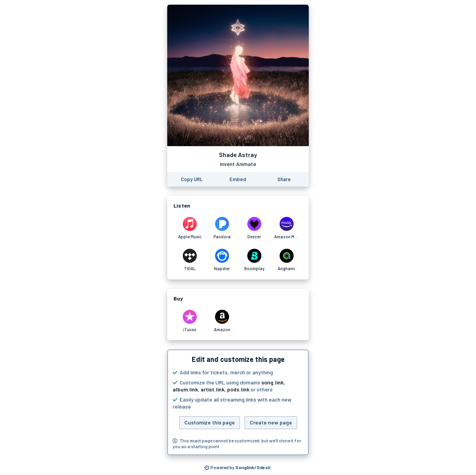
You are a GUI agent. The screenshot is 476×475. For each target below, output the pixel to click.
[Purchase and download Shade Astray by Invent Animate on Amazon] (222, 321)
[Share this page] (284, 179)
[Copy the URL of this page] (192, 179)
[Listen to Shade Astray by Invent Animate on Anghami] (286, 260)
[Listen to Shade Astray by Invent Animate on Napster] (222, 260)
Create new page (271, 422)
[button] (238, 402)
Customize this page (210, 422)
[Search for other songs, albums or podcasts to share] (238, 468)
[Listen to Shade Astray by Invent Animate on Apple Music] (190, 228)
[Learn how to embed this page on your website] (238, 179)
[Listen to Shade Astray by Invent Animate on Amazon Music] (286, 228)
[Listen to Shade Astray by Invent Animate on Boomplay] (254, 260)
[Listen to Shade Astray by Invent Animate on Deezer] (254, 228)
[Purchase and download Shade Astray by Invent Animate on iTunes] (190, 321)
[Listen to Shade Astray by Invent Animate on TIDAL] (190, 260)
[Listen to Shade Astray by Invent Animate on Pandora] (222, 228)
